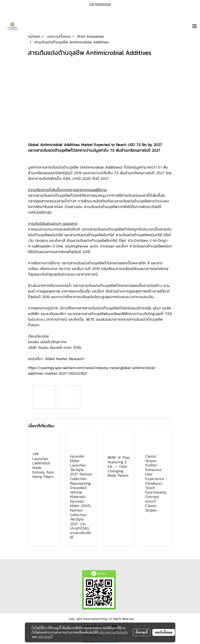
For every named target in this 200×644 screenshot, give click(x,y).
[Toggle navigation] (195, 26)
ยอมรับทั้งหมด (164, 632)
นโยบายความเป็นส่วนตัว (113, 632)
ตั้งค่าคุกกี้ (142, 632)
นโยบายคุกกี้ (45, 637)
